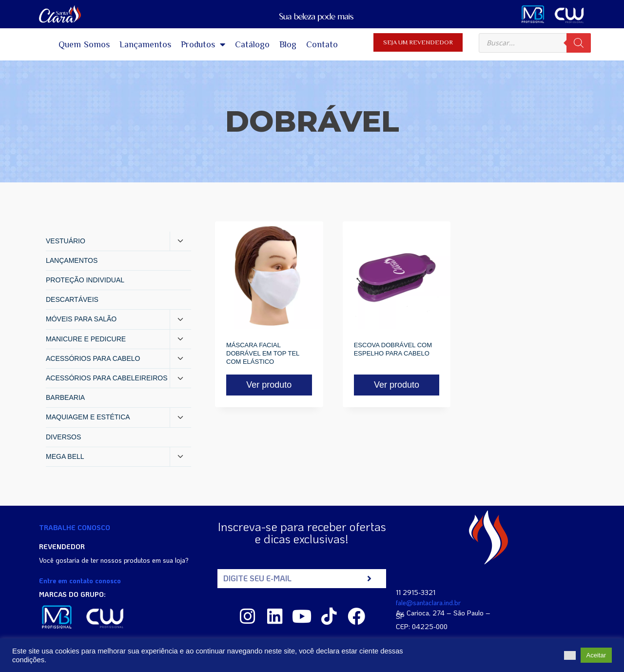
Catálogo (252, 44)
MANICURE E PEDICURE (86, 339)
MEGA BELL (65, 456)
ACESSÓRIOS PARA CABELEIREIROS (107, 378)
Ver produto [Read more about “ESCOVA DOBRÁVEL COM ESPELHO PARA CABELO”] (397, 385)
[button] (570, 655)
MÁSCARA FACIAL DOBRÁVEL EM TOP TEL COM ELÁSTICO (263, 353)
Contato (322, 44)
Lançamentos (145, 44)
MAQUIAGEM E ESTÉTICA (88, 417)
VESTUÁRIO (66, 241)
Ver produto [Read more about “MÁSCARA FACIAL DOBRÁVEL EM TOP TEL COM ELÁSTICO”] (269, 385)
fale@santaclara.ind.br (428, 603)
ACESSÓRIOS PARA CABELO (93, 358)
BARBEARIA (65, 397)
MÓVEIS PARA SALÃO (81, 319)
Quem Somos (84, 44)
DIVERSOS (63, 437)
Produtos (203, 44)
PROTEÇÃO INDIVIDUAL (85, 280)
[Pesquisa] (579, 43)
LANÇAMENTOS (72, 260)
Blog (288, 44)
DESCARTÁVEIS (72, 299)
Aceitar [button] (596, 655)
